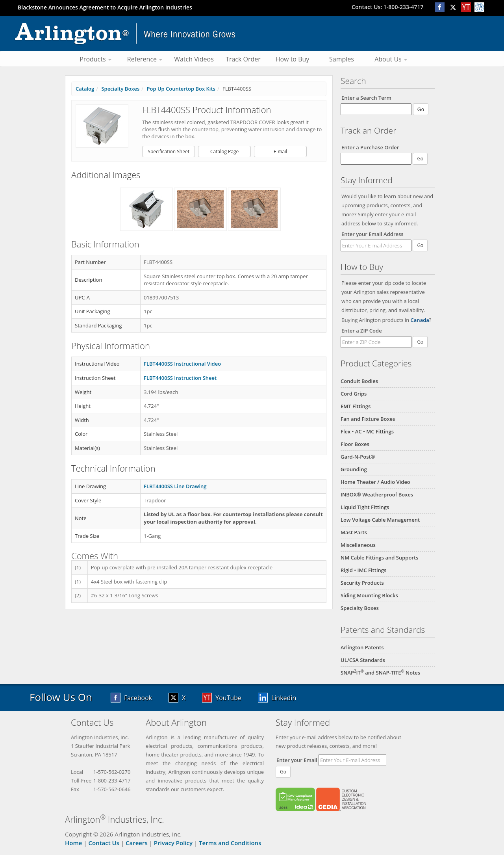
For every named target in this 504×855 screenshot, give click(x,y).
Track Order (243, 59)
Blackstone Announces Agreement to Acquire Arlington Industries (105, 7)
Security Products (362, 583)
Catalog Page (224, 151)
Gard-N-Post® (358, 457)
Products (95, 59)
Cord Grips (354, 394)
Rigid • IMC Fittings (363, 570)
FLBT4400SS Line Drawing (175, 486)
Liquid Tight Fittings (365, 507)
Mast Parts (354, 532)
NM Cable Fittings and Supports (379, 558)
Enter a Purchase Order (370, 147)
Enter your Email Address (372, 234)
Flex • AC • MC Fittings (367, 431)
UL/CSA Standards (363, 660)
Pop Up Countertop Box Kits (181, 89)
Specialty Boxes (360, 608)
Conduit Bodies (359, 381)
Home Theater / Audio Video (375, 482)
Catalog (85, 89)
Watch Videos (194, 59)
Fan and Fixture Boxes (368, 419)
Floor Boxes (355, 444)
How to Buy (293, 59)
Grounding (354, 469)
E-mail (280, 151)
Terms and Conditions (230, 843)
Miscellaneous (358, 545)
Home (73, 843)
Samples (342, 59)
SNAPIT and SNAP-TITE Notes (380, 673)
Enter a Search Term (366, 98)
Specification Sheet (169, 151)
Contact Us (104, 843)
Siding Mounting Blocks (369, 595)
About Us (391, 59)
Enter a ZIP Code (362, 331)
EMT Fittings (356, 406)
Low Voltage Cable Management (380, 520)
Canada (420, 320)
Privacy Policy (173, 843)
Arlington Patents (362, 647)
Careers (137, 843)
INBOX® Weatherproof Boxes (377, 494)
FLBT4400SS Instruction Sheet (180, 378)
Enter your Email (297, 760)
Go (420, 245)
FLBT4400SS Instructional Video (182, 364)
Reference (145, 59)
